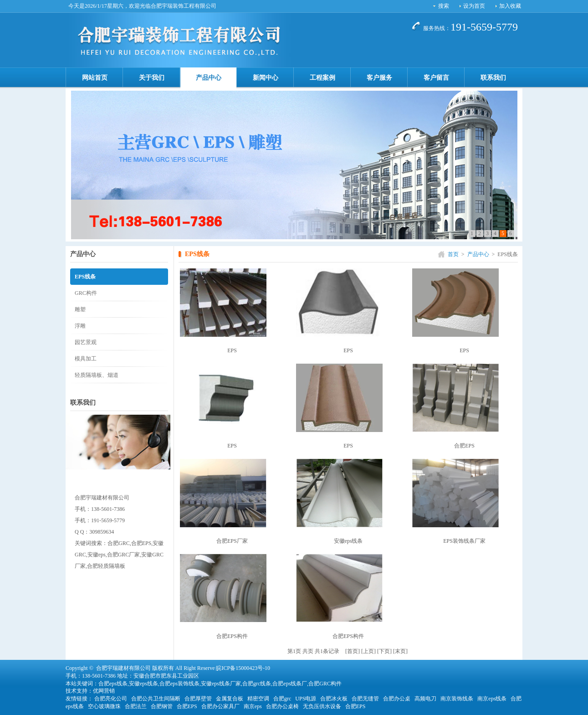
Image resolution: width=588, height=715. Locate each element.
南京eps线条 (492, 699)
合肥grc (282, 699)
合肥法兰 (136, 706)
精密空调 (258, 699)
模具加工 (86, 359)
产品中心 (209, 78)
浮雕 (80, 326)
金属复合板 (230, 699)
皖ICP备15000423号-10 (243, 668)
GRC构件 (86, 293)
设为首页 (474, 6)
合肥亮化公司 (111, 699)
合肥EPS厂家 (232, 541)
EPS (232, 350)
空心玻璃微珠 (104, 706)
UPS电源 (306, 699)
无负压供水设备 (322, 706)
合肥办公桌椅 (282, 706)
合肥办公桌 (397, 699)
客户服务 (379, 78)
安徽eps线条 (348, 541)
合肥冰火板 (334, 699)
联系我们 (493, 78)
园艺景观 (86, 342)
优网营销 (104, 691)
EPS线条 (85, 277)
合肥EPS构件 (232, 636)
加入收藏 (510, 6)
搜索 (444, 6)
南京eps (253, 706)
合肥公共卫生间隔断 (156, 699)
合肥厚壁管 (198, 699)
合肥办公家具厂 (220, 706)
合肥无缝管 (365, 699)
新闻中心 (266, 78)
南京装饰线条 (457, 699)
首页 (453, 254)
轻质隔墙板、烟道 (97, 375)
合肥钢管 (162, 706)
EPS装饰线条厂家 (464, 541)
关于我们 (152, 78)
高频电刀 (425, 699)
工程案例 (322, 78)
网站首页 (95, 78)
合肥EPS (464, 446)
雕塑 (80, 309)
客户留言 (436, 78)
